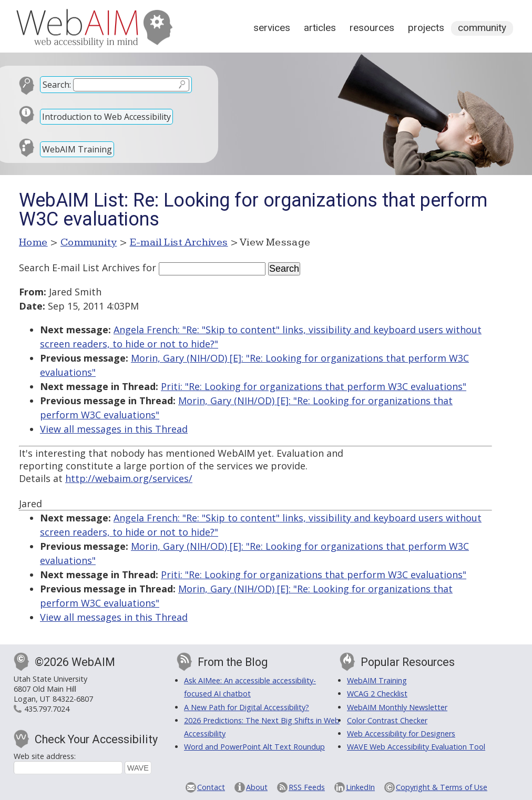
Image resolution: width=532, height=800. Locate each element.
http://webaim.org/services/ (129, 478)
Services (272, 28)
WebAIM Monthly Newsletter (397, 707)
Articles (320, 28)
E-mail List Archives (179, 242)
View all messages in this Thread (114, 429)
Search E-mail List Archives (79, 268)
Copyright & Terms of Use (442, 787)
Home (33, 242)
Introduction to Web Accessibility (106, 117)
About (257, 787)
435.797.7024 (47, 709)
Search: (57, 85)
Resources (372, 28)
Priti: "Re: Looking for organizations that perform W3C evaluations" (314, 386)
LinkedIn (360, 787)
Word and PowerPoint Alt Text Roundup (254, 747)
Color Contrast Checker (387, 720)
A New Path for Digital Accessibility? (247, 707)
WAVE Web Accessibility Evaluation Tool (416, 747)
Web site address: (45, 756)
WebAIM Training (77, 149)
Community (482, 28)
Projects (426, 28)
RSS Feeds (307, 787)
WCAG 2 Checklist (377, 694)
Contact (211, 787)
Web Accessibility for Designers (401, 734)
